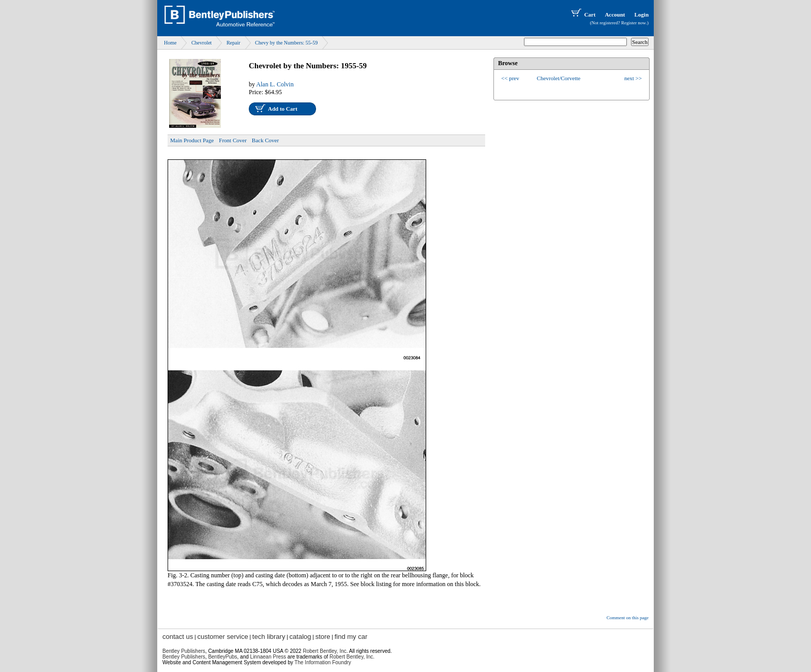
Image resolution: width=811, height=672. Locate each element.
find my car (351, 637)
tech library (269, 637)
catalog (301, 637)
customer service (222, 637)
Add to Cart (283, 109)
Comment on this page (628, 618)
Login (641, 14)
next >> (633, 78)
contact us (178, 637)
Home (170, 43)
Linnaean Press (268, 657)
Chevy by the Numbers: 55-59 (286, 43)
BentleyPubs (222, 657)
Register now (634, 23)
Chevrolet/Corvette (559, 78)
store (323, 637)
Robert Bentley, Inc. (352, 657)
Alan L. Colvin (275, 84)
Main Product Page (192, 140)
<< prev (510, 78)
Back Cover (265, 140)
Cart (582, 14)
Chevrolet (201, 43)
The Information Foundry (323, 662)
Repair (234, 43)
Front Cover (232, 140)
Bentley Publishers (184, 651)
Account (615, 14)
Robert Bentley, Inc (324, 651)
